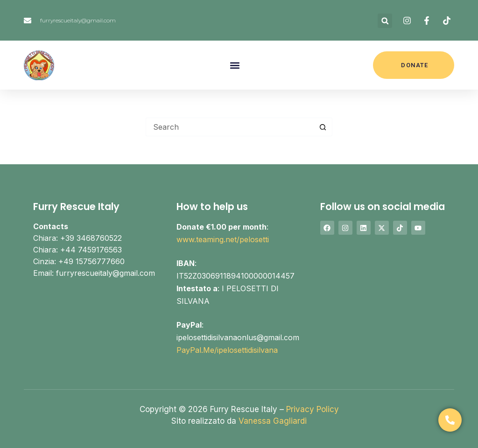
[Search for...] (230, 127)
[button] (385, 21)
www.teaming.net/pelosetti (223, 239)
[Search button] (323, 127)
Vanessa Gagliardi (273, 421)
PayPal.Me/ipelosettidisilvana (227, 350)
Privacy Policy (313, 409)
